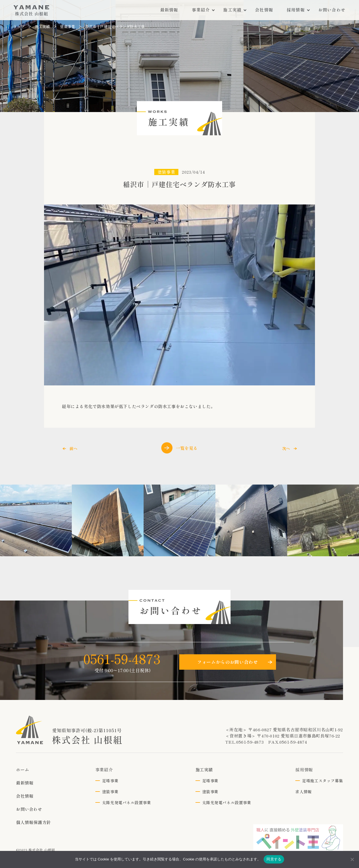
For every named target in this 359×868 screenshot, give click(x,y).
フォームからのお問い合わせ (227, 662)
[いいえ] (352, 859)
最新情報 (25, 783)
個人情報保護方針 (34, 822)
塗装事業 (67, 26)
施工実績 (42, 26)
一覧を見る (179, 448)
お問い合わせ (29, 809)
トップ (19, 26)
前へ (73, 448)
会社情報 (25, 796)
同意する (274, 859)
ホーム (23, 770)
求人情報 (303, 792)
